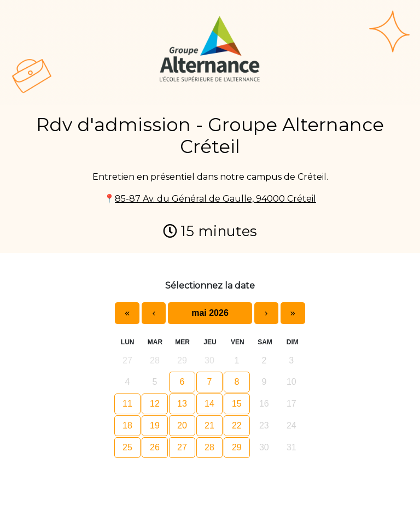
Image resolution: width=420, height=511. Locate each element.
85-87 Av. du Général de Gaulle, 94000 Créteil (215, 199)
